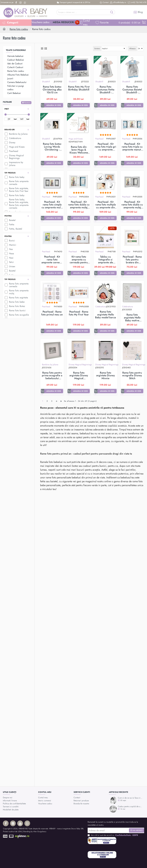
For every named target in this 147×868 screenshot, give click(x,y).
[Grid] (42, 49)
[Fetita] (6, 225)
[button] (52, 105)
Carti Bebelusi (14, 93)
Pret (7, 109)
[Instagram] (21, 3)
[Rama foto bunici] (6, 311)
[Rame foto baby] (6, 195)
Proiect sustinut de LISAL (13, 831)
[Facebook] (16, 3)
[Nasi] (6, 258)
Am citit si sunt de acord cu (113, 835)
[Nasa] (6, 253)
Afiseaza (132, 49)
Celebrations (101, 307)
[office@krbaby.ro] (118, 3)
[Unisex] (6, 266)
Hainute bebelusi (15, 56)
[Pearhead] (6, 151)
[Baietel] (6, 220)
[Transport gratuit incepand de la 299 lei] (73, 3)
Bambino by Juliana (50, 365)
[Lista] (46, 49)
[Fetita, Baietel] (6, 229)
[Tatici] (6, 262)
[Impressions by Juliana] (6, 164)
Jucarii (10, 78)
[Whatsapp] (25, 3)
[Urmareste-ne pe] (7, 3)
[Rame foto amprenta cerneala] (6, 183)
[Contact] (104, 3)
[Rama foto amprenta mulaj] (6, 292)
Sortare (97, 49)
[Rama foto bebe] (6, 302)
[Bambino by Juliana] (6, 134)
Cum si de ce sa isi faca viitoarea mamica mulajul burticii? (130, 798)
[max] (22, 119)
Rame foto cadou (19, 29)
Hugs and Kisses (76, 139)
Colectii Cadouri (15, 67)
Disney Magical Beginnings (80, 365)
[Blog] (138, 12)
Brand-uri (10, 130)
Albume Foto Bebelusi (18, 75)
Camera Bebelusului (17, 82)
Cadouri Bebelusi (16, 60)
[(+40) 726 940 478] (137, 3)
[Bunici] (6, 240)
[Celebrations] (6, 138)
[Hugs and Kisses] (6, 147)
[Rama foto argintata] (6, 298)
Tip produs (10, 173)
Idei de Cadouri (15, 64)
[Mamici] (6, 245)
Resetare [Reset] (27, 103)
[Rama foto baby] (6, 177)
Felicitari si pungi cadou (16, 88)
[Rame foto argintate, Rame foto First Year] (6, 190)
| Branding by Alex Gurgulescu (34, 831)
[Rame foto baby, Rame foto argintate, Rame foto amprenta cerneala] (6, 204)
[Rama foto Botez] (6, 306)
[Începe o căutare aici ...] (112, 12)
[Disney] (6, 143)
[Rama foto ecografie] (6, 315)
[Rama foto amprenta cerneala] (6, 285)
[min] (9, 119)
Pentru (8, 216)
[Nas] (6, 249)
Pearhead (99, 139)
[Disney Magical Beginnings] (6, 157)
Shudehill (46, 82)
